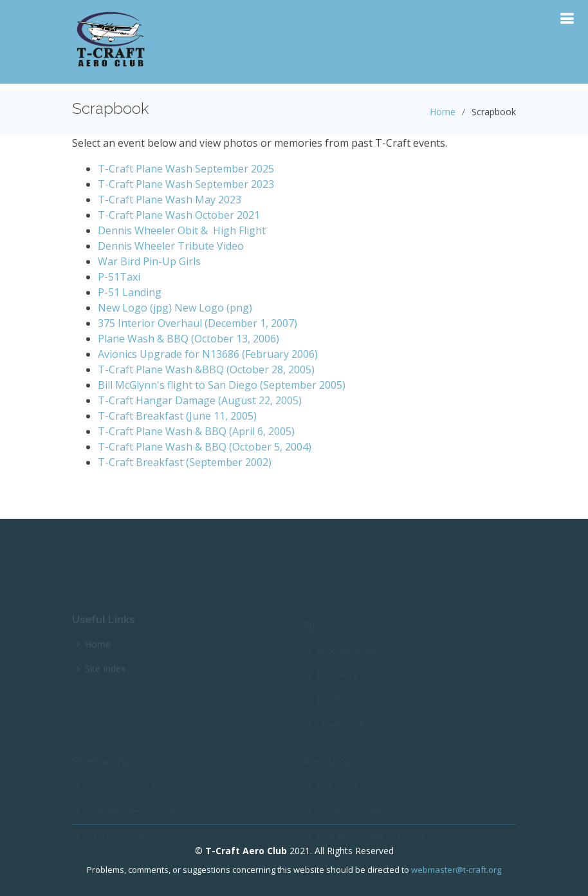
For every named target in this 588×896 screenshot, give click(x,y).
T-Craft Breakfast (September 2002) (185, 462)
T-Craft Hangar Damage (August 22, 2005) (200, 400)
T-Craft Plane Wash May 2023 (170, 200)
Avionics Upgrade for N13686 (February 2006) (208, 354)
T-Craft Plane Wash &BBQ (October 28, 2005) (206, 369)
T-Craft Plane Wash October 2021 (179, 215)
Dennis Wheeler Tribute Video (172, 246)
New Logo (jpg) (135, 308)
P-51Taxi (119, 277)
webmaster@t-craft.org (456, 870)
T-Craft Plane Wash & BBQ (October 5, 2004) (205, 447)
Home (443, 112)
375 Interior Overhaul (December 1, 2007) (198, 323)
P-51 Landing (130, 292)
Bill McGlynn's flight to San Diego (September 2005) (222, 385)
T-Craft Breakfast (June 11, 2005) (177, 416)
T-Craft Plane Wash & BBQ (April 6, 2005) (196, 431)
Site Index (105, 674)
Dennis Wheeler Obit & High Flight (182, 230)
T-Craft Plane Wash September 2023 (186, 184)
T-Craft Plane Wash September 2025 (186, 169)
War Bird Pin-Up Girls (149, 261)
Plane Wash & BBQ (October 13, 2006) (188, 339)
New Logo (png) (213, 308)
